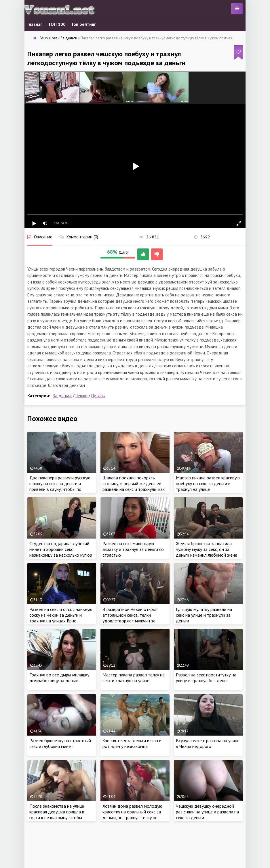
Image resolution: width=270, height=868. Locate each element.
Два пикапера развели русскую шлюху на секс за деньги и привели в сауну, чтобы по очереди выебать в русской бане (60, 489)
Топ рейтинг (83, 24)
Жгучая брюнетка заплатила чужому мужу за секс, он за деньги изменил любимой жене (207, 549)
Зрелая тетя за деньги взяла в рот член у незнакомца (132, 743)
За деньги (62, 396)
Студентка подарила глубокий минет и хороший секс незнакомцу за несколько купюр (61, 549)
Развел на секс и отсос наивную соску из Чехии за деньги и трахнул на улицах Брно (61, 615)
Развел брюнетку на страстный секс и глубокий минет (60, 743)
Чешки (81, 396)
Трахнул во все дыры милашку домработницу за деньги (59, 678)
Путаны (98, 396)
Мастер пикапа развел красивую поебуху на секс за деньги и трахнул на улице (208, 483)
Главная (35, 24)
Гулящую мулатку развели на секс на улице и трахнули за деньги (204, 615)
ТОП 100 (57, 24)
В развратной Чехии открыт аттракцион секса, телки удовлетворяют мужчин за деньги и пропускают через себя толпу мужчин (134, 621)
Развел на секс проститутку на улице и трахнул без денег (206, 678)
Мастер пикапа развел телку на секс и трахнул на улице (134, 678)
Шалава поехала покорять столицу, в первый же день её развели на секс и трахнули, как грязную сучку (134, 486)
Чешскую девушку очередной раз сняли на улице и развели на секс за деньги (207, 812)
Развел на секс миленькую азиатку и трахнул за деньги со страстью (133, 549)
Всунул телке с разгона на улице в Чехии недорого (208, 743)
